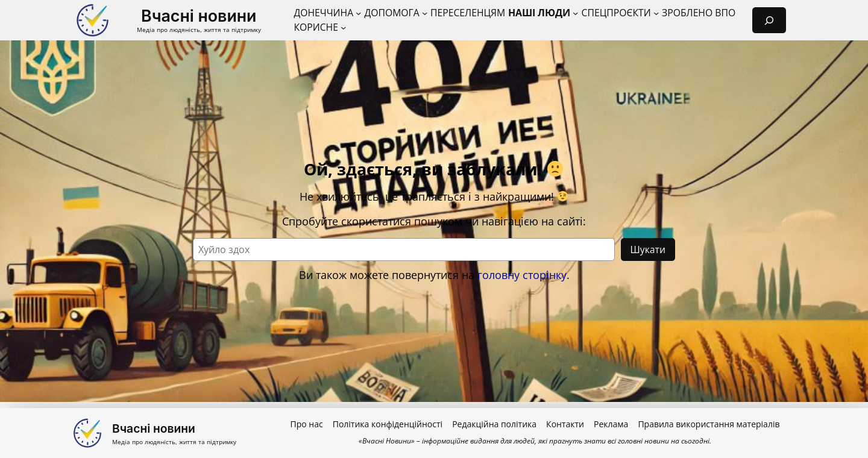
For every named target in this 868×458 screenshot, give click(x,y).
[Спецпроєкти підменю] (656, 13)
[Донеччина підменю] (358, 13)
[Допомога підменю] (425, 13)
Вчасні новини (199, 16)
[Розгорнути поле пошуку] (769, 20)
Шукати (648, 249)
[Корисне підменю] (343, 27)
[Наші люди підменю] (575, 13)
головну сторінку (522, 275)
